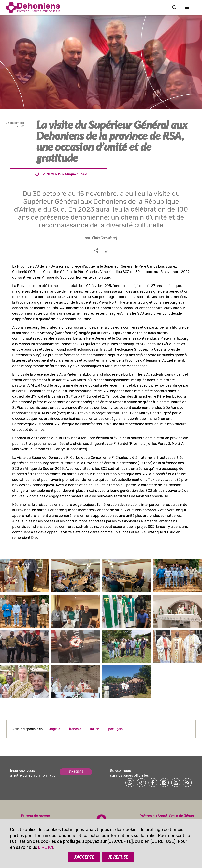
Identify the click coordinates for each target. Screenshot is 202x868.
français (75, 729)
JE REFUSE (118, 857)
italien (95, 729)
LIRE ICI (46, 847)
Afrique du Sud (76, 174)
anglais (55, 729)
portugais (115, 729)
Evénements (51, 174)
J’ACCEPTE (84, 857)
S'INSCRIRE (76, 772)
